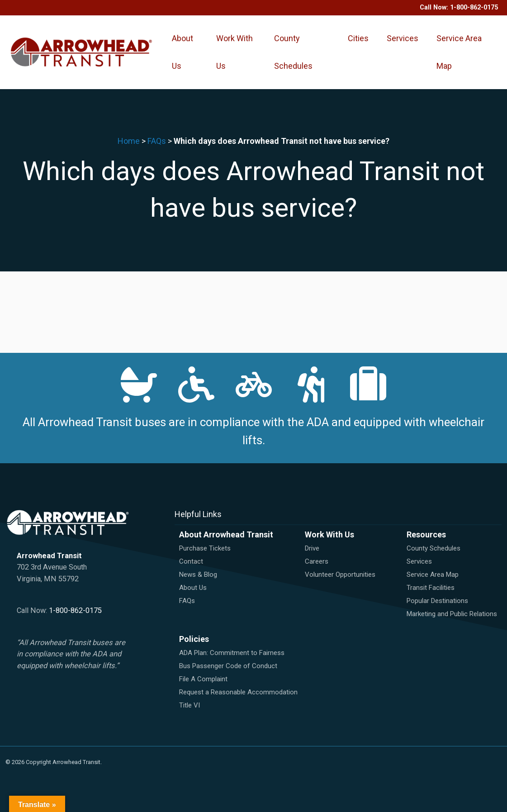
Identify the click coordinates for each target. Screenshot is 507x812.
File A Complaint (203, 679)
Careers (317, 561)
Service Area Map (459, 52)
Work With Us (235, 52)
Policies (194, 639)
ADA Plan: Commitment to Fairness (232, 653)
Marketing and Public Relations (452, 614)
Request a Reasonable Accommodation (238, 692)
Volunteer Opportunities (340, 575)
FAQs (157, 141)
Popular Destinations (437, 601)
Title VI (190, 705)
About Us (182, 52)
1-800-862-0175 (474, 7)
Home (129, 141)
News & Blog (198, 575)
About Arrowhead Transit (226, 534)
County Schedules (293, 52)
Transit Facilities (431, 588)
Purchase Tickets (205, 548)
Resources (426, 534)
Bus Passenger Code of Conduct (228, 666)
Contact (191, 561)
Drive (312, 548)
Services (403, 38)
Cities (358, 38)
